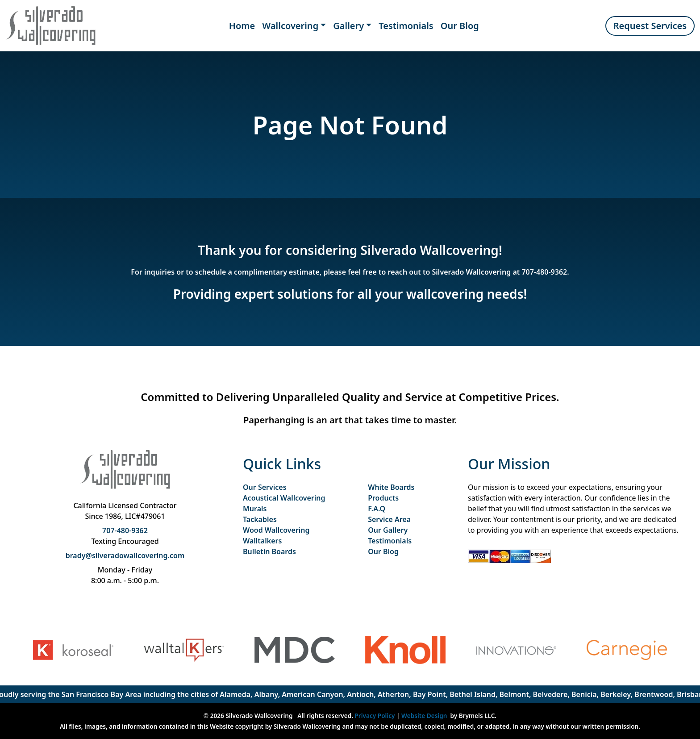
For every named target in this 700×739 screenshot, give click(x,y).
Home (242, 26)
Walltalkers (262, 541)
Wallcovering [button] (290, 26)
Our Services (265, 487)
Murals (255, 509)
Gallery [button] (348, 26)
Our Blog (460, 26)
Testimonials (406, 26)
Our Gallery (388, 530)
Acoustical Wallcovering (284, 498)
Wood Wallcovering (276, 530)
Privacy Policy (375, 716)
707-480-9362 (544, 272)
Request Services (650, 26)
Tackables (260, 519)
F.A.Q (377, 509)
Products (383, 498)
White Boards (391, 487)
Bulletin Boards (269, 551)
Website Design (424, 716)
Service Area (389, 519)
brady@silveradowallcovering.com (125, 555)
